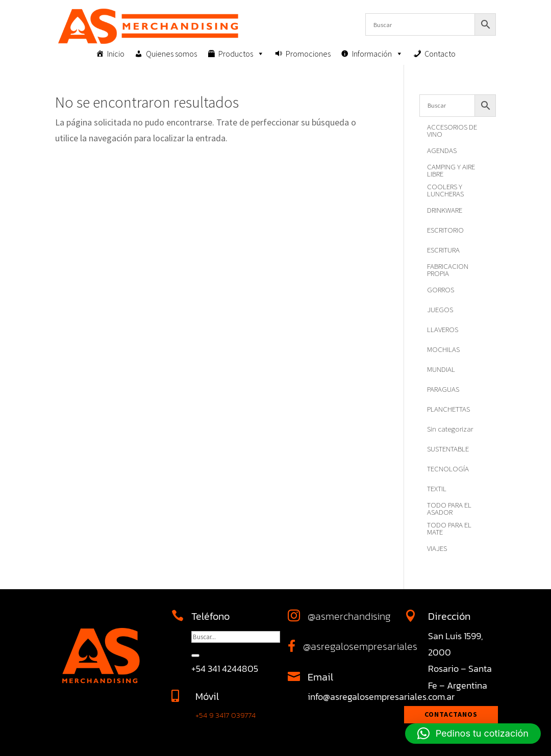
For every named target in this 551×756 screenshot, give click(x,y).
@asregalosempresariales (360, 646)
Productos (241, 54)
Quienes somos (171, 54)
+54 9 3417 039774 (226, 715)
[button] (473, 734)
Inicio (116, 54)
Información (378, 54)
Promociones (308, 54)
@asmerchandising (349, 616)
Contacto (440, 54)
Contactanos (451, 714)
